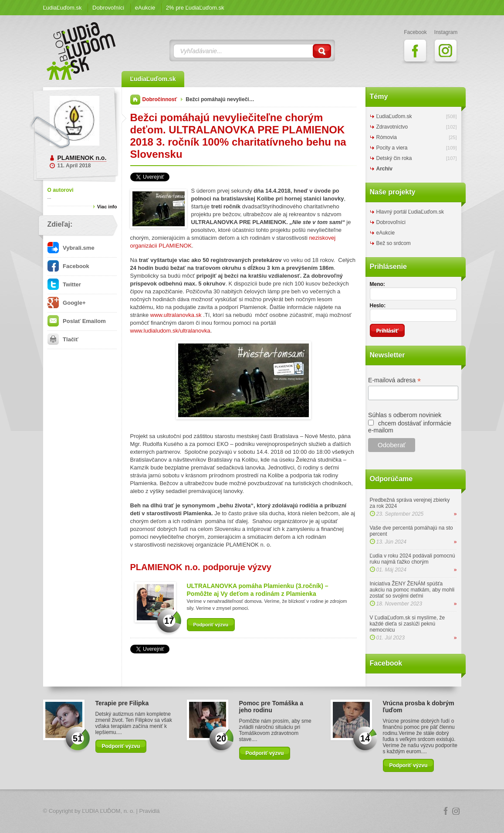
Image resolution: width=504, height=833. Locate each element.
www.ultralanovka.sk (176, 315)
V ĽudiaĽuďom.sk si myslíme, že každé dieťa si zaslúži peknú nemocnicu (408, 624)
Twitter (64, 284)
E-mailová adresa (394, 380)
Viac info (107, 207)
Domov (135, 100)
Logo (252, 811)
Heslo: (378, 306)
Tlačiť (63, 339)
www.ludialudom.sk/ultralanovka (170, 331)
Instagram (456, 811)
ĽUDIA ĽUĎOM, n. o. (108, 811)
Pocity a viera (392, 148)
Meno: (377, 284)
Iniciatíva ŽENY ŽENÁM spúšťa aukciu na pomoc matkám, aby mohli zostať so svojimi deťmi (412, 590)
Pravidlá (150, 811)
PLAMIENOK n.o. (82, 158)
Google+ (67, 303)
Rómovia (387, 137)
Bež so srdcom (394, 243)
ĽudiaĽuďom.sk (63, 8)
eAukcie (145, 8)
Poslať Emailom (77, 321)
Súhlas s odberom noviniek (405, 415)
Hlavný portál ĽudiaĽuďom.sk (410, 212)
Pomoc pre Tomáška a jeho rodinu (271, 707)
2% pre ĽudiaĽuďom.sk (195, 8)
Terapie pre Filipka (122, 703)
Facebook (68, 266)
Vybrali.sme (71, 248)
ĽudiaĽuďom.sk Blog (81, 51)
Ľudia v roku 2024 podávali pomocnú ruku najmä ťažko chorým (413, 559)
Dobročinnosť (160, 99)
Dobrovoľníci (108, 8)
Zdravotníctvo (392, 127)
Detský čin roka (394, 158)
